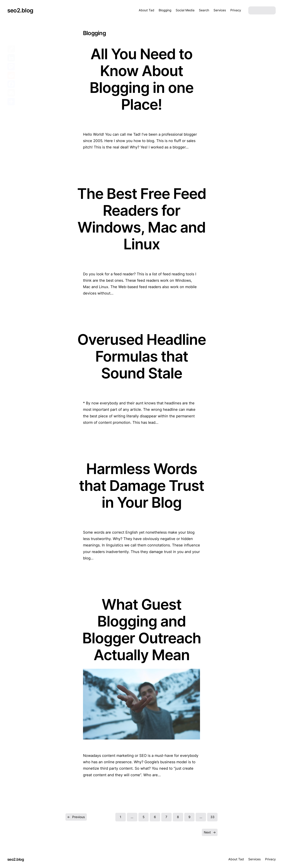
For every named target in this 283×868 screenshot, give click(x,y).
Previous (76, 817)
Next (210, 832)
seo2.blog (20, 10)
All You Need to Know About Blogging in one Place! (141, 79)
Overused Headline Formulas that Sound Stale (142, 356)
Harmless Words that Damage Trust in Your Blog (141, 486)
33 (212, 817)
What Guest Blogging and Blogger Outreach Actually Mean (142, 630)
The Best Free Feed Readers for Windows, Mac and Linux (142, 219)
